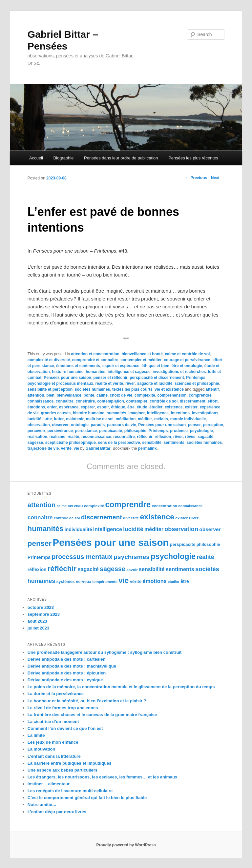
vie (77, 448)
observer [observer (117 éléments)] (210, 529)
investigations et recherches (179, 372)
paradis (98, 425)
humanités (95, 372)
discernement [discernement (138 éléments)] (102, 517)
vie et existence (169, 389)
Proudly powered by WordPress (126, 845)
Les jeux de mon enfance (53, 742)
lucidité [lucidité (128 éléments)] (133, 529)
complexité (145, 395)
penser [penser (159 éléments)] (40, 543)
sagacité (205, 437)
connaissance (41, 401)
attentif (212, 389)
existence (174, 407)
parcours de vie (122, 425)
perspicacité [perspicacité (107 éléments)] (183, 544)
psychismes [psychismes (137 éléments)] (132, 557)
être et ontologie (187, 366)
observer (60, 425)
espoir (103, 407)
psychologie (201, 431)
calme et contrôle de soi (188, 354)
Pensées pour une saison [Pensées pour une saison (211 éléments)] (111, 542)
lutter (59, 419)
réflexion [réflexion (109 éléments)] (37, 569)
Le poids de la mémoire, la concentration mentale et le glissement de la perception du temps (121, 687)
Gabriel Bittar (98, 448)
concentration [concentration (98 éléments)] (165, 506)
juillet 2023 (38, 628)
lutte (47, 419)
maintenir (75, 419)
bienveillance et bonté (142, 354)
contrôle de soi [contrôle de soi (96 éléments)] (67, 518)
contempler (137, 401)
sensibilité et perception (50, 389)
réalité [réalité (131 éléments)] (205, 557)
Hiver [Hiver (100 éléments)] (193, 518)
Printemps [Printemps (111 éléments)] (39, 557)
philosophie (135, 431)
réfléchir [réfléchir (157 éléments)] (62, 569)
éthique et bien (155, 366)
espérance (69, 407)
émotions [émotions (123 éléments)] (155, 581)
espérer (88, 407)
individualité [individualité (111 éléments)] (78, 529)
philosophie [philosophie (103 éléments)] (208, 544)
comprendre (200, 395)
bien (50, 395)
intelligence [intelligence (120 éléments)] (108, 529)
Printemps (196, 378)
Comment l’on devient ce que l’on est (65, 728)
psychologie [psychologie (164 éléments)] (173, 556)
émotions (36, 407)
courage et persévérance (187, 360)
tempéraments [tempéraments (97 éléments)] (105, 582)
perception (213, 425)
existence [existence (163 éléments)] (157, 517)
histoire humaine (68, 372)
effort (213, 401)
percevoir (36, 431)
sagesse (35, 443)
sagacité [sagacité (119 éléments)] (88, 569)
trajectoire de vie (43, 448)
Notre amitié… (42, 805)
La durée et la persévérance (56, 694)
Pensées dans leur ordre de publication (121, 158)
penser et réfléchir (111, 378)
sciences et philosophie (197, 383)
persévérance (60, 431)
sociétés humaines (92, 389)
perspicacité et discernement (157, 378)
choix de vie (121, 395)
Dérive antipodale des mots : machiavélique (72, 666)
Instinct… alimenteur (49, 784)
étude (142, 407)
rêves (190, 437)
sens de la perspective (119, 443)
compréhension (172, 395)
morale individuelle (188, 419)
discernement (193, 401)
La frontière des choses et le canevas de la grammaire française (92, 715)
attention (36, 395)
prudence (179, 431)
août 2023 (37, 621)
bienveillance (69, 395)
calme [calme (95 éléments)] (62, 506)
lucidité (34, 419)
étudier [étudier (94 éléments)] (174, 582)
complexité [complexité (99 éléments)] (94, 506)
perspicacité (111, 431)
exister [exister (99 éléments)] (181, 518)
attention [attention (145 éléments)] (42, 505)
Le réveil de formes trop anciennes (63, 708)
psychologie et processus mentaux (60, 383)
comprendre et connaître (95, 360)
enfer (52, 407)
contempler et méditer (141, 360)
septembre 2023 (44, 614)
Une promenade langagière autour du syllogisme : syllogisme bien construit (105, 652)
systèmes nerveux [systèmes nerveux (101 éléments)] (74, 582)
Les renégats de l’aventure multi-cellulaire (70, 791)
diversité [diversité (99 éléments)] (131, 518)
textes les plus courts (132, 389)
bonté (89, 395)
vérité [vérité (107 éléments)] (136, 581)
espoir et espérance (121, 366)
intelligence (158, 413)
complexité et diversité (49, 360)
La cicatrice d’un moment (53, 722)
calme (102, 395)
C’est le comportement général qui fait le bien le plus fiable (87, 798)
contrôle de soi (164, 401)
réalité (73, 437)
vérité (66, 448)
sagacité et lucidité (155, 383)
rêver (130, 383)
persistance (86, 431)
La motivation (42, 749)
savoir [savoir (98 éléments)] (132, 570)
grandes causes (56, 413)
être (131, 407)
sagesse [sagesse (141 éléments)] (113, 569)
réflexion (163, 437)
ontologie (80, 425)
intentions (180, 413)
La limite (36, 735)
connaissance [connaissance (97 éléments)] (190, 506)
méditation (126, 419)
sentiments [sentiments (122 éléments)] (180, 569)
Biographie (63, 158)
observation (39, 425)
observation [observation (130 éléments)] (181, 529)
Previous (196, 178)
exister (191, 407)
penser (194, 425)
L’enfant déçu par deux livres (57, 812)
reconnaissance (96, 437)
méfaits (161, 419)
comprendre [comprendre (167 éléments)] (128, 504)
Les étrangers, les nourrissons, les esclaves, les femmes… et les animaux (103, 777)
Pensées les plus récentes (193, 158)
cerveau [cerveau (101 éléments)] (75, 506)
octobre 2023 (41, 607)
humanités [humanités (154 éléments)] (45, 529)
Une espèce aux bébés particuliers (63, 770)
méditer (145, 419)
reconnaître (124, 437)
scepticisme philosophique (71, 443)
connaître (65, 401)
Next (218, 178)
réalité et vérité (109, 383)
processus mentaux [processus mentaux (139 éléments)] (82, 557)
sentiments (174, 443)
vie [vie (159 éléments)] (124, 580)
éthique (118, 407)
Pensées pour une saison (67, 378)
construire (85, 401)
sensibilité (152, 443)
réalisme (58, 437)
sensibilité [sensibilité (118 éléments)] (152, 569)
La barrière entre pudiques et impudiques (70, 763)
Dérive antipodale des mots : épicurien (67, 673)
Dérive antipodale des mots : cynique (65, 680)
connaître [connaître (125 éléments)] (40, 517)
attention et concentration (95, 354)
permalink (147, 448)
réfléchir (145, 437)
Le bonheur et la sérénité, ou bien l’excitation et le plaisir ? (87, 701)
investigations (205, 413)
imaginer (136, 413)
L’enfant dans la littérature (54, 756)
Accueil (36, 158)
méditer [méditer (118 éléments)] (154, 529)
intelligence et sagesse (129, 372)
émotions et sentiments (78, 366)
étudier (156, 407)
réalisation (37, 437)
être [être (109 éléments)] (185, 581)
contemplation (111, 401)
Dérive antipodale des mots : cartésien (67, 659)
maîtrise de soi (100, 419)
